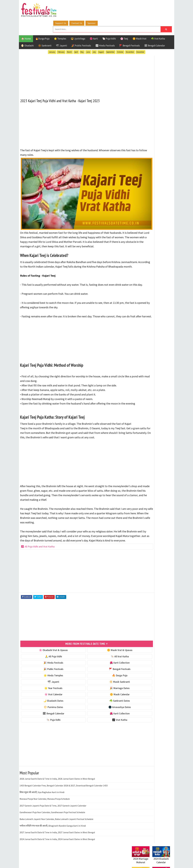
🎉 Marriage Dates (100, 697)
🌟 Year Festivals (47, 697)
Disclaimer (136, 383)
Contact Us (94, 6)
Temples (145, 310)
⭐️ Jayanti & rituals (142, 182)
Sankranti (137, 305)
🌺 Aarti (94, 23)
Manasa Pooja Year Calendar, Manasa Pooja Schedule (45, 808)
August (101, 37)
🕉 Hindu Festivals (105, 30)
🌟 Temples (60, 23)
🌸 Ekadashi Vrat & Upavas (47, 659)
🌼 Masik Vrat (139, 23)
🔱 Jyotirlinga (78, 23)
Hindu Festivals (140, 290)
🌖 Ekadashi (27, 30)
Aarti (155, 280)
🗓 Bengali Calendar (155, 30)
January (52, 37)
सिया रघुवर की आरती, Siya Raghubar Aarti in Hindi (42, 801)
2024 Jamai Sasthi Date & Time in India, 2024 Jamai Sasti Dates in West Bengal (57, 848)
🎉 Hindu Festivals (47, 671)
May (82, 37)
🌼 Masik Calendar (100, 703)
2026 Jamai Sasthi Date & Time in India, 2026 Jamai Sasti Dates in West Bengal (57, 787)
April (76, 37)
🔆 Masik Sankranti (100, 690)
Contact (135, 378)
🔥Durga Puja (42, 23)
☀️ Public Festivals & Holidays (147, 194)
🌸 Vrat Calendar (47, 703)
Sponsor (108, 6)
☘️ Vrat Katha (158, 23)
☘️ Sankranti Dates (100, 709)
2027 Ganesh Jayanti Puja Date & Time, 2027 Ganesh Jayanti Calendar (53, 814)
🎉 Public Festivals (81, 30)
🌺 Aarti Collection (100, 671)
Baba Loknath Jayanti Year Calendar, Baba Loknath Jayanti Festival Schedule (56, 828)
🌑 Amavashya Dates (100, 716)
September (110, 37)
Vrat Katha (159, 310)
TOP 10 (164, 305)
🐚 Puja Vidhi (109, 23)
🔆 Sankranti (45, 30)
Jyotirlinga (138, 295)
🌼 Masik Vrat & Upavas (100, 659)
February (61, 37)
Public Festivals (141, 300)
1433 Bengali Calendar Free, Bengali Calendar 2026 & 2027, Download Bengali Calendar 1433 (64, 794)
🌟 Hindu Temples (47, 684)
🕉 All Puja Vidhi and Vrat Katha (38, 556)
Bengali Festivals (141, 285)
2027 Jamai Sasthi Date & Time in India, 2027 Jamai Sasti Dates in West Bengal (57, 841)
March (69, 37)
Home (134, 369)
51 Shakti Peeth (140, 280)
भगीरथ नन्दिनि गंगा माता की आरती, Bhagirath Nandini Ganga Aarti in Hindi (53, 834)
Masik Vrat (154, 295)
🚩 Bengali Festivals (130, 30)
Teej (134, 310)
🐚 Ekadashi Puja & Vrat (144, 170)
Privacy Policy (138, 388)
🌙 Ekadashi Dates (47, 709)
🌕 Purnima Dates (47, 716)
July (94, 37)
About (134, 374)
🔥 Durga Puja (100, 684)
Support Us (78, 6)
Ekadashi (159, 285)
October (120, 37)
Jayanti (157, 290)
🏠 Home (26, 23)
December (140, 37)
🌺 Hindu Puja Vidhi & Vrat (145, 188)
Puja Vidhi (158, 300)
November (130, 37)
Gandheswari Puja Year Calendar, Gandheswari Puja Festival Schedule (52, 821)
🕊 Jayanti (61, 30)
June (88, 37)
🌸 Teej (124, 23)
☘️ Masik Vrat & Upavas (144, 176)
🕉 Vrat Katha (100, 728)
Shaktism (152, 305)
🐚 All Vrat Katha (100, 665)
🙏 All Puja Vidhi (47, 665)
